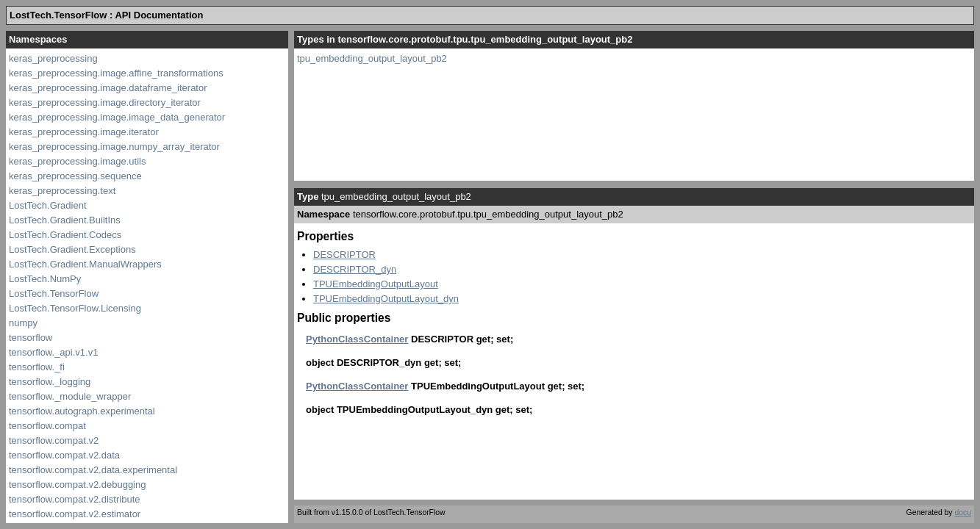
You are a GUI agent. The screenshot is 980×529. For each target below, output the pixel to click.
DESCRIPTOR (344, 255)
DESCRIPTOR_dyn (355, 269)
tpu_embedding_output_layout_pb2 (372, 58)
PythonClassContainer (357, 339)
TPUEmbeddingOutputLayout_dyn (386, 299)
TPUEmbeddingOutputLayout (376, 284)
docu (963, 512)
